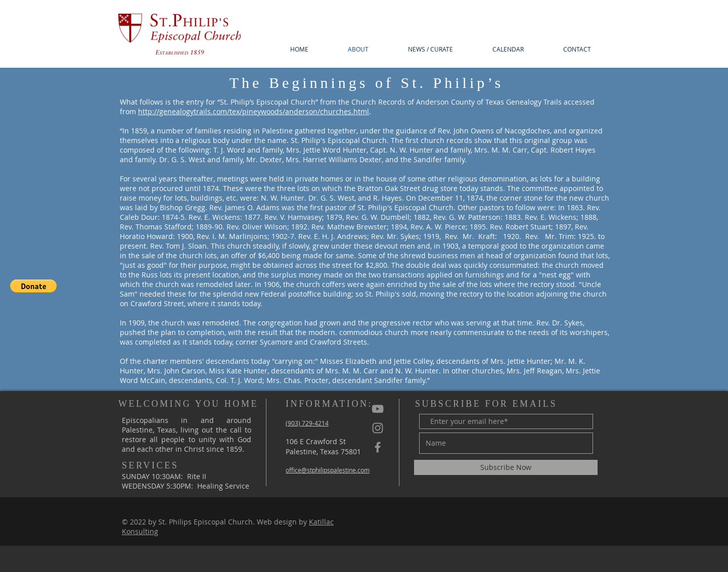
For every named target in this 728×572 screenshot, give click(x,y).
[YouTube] (378, 409)
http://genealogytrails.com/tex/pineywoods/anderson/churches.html (254, 111)
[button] (33, 286)
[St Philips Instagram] (378, 428)
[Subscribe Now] (506, 467)
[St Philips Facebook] (378, 447)
